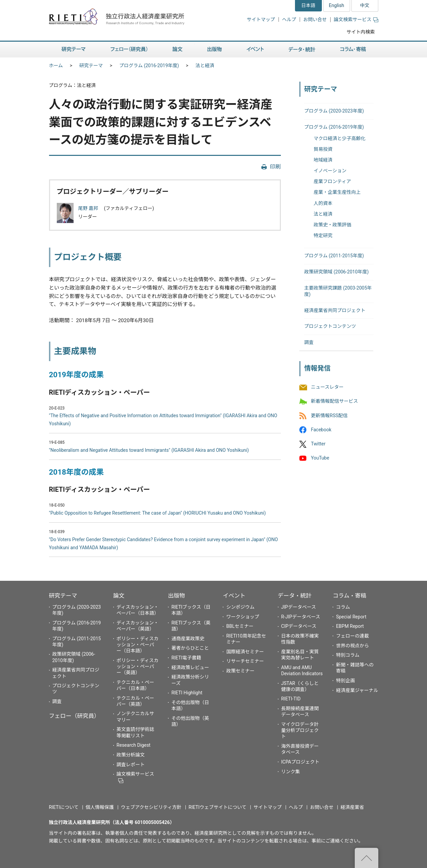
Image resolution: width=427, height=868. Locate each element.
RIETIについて (64, 807)
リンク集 (291, 772)
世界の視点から (352, 646)
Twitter (318, 444)
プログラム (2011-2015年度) (334, 256)
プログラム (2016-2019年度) (149, 66)
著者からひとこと (190, 648)
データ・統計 (302, 50)
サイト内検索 (361, 32)
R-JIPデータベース (301, 617)
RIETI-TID (291, 699)
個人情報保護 (100, 807)
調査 (309, 342)
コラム (343, 607)
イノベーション (330, 171)
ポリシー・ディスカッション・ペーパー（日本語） (138, 645)
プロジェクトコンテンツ (330, 326)
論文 (177, 50)
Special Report (351, 617)
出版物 (215, 50)
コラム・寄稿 (353, 50)
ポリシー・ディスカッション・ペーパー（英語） (138, 666)
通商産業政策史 (188, 639)
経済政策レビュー (190, 667)
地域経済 (323, 160)
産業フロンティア (332, 181)
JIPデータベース (299, 607)
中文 (365, 5)
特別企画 (345, 681)
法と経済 (205, 66)
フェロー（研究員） (129, 50)
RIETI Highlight (187, 693)
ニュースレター (327, 387)
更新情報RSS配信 (329, 416)
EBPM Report (350, 626)
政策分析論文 (131, 755)
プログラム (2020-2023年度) (334, 111)
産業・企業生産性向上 (337, 192)
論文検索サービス (356, 19)
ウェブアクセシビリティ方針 (151, 807)
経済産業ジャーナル (357, 690)
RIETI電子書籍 (186, 658)
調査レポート (131, 765)
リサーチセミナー (245, 661)
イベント (255, 50)
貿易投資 (323, 149)
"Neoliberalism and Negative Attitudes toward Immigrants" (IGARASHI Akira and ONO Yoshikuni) (149, 450)
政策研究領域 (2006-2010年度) (337, 272)
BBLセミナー (240, 626)
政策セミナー (240, 671)
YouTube (320, 458)
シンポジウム (240, 607)
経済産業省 (352, 807)
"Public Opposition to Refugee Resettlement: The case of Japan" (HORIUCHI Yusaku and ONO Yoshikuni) (158, 513)
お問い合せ (315, 19)
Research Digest (134, 745)
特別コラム (348, 655)
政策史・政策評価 (333, 225)
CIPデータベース (299, 626)
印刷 (275, 167)
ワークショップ (243, 617)
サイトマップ (261, 19)
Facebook (321, 430)
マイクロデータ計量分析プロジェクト (300, 730)
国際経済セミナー (245, 652)
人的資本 (323, 203)
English (336, 5)
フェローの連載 (352, 636)
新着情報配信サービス (335, 401)
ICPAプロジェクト (300, 762)
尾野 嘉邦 (89, 208)
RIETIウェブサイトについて (217, 807)
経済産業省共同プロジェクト (335, 310)
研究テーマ (74, 50)
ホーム (56, 66)
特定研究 (323, 235)
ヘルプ (289, 19)
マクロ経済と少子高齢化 (340, 138)
